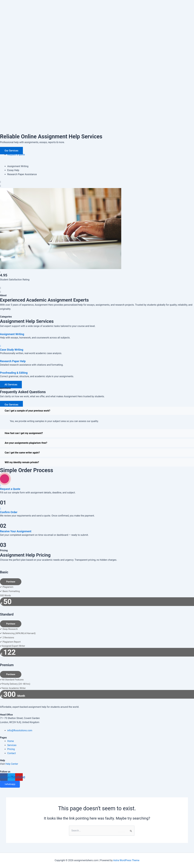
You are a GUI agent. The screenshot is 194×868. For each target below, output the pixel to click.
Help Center (12, 764)
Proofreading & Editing (14, 373)
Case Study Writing (12, 350)
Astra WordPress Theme (126, 860)
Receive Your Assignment (16, 531)
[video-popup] (5, 479)
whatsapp (10, 784)
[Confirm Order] (0, 508)
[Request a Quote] (0, 485)
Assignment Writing (12, 334)
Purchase (11, 582)
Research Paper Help (13, 361)
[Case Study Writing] (0, 346)
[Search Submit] (131, 831)
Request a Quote (10, 489)
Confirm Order (9, 512)
